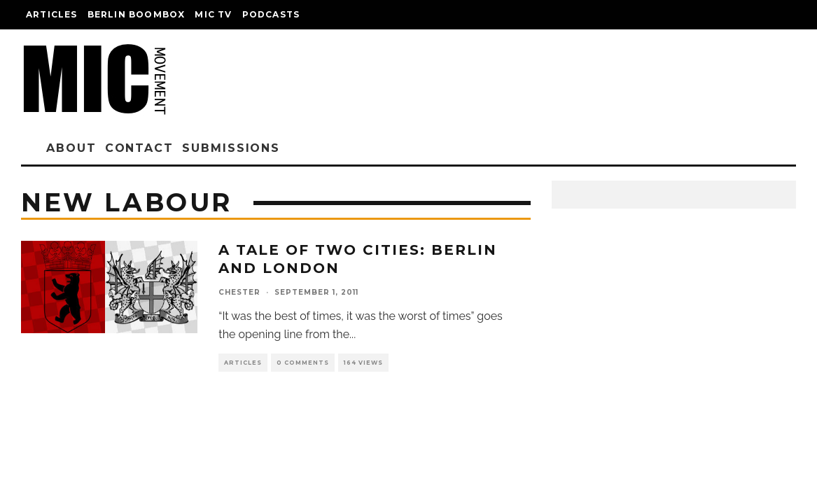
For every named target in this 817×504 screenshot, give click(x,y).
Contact (139, 148)
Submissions (231, 148)
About (71, 148)
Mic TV (213, 14)
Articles (52, 14)
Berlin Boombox (137, 14)
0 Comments (303, 363)
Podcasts (271, 14)
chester (239, 292)
